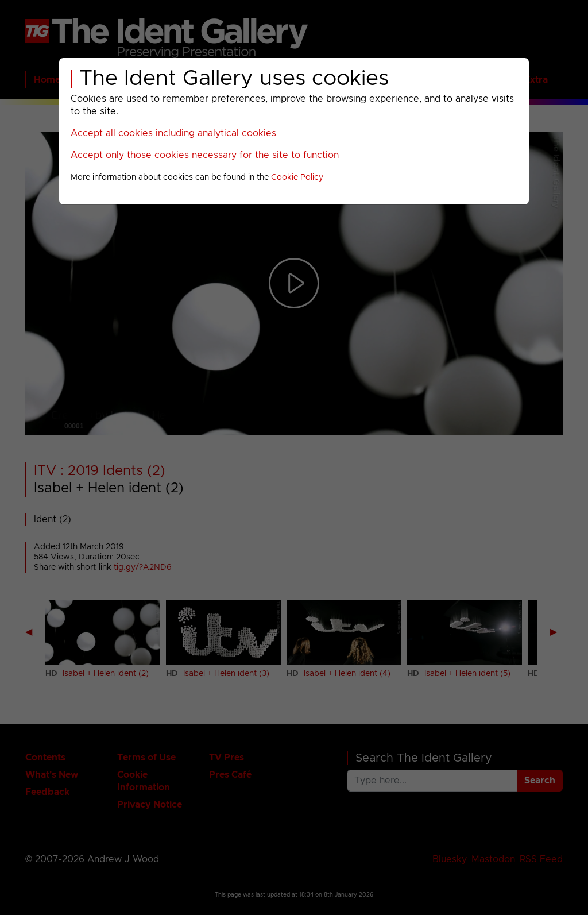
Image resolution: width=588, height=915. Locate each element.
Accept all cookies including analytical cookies (173, 133)
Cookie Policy (297, 177)
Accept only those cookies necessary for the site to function (205, 155)
